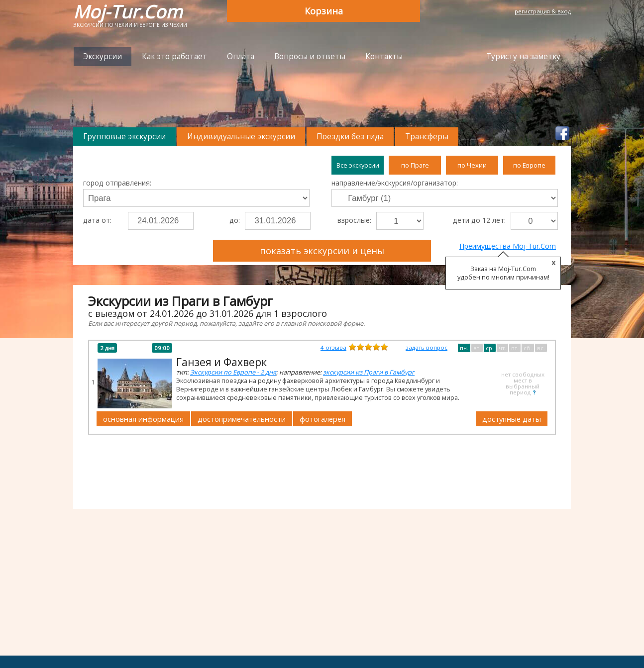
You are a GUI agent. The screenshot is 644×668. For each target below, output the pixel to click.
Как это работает (174, 56)
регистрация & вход (543, 11)
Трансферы (427, 137)
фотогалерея (322, 419)
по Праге (415, 165)
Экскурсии (103, 56)
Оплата (241, 56)
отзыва (333, 347)
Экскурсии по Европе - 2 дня (233, 372)
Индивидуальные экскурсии (241, 137)
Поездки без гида (350, 137)
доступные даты (512, 419)
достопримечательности (242, 419)
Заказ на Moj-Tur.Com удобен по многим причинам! (503, 273)
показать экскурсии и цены (322, 251)
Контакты (384, 56)
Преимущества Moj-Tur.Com (508, 246)
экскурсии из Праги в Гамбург (369, 372)
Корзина (324, 11)
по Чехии (472, 165)
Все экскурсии (358, 165)
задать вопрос (427, 347)
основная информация (143, 419)
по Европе (529, 165)
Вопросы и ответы (310, 56)
